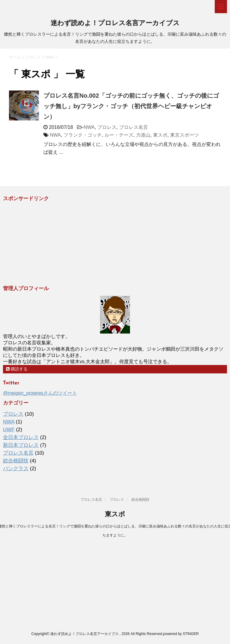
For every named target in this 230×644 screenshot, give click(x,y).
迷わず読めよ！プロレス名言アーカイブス (115, 24)
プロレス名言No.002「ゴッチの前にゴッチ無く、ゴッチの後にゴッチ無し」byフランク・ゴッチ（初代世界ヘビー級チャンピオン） (131, 106)
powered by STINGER (181, 634)
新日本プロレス (21, 445)
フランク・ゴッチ (83, 135)
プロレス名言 (134, 127)
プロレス (107, 127)
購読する (17, 369)
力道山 (143, 135)
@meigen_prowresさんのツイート (40, 393)
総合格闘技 (16, 461)
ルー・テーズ (119, 135)
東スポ (160, 135)
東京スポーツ (184, 135)
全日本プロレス (21, 437)
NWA (89, 127)
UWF (9, 430)
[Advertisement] (48, 243)
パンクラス (16, 469)
